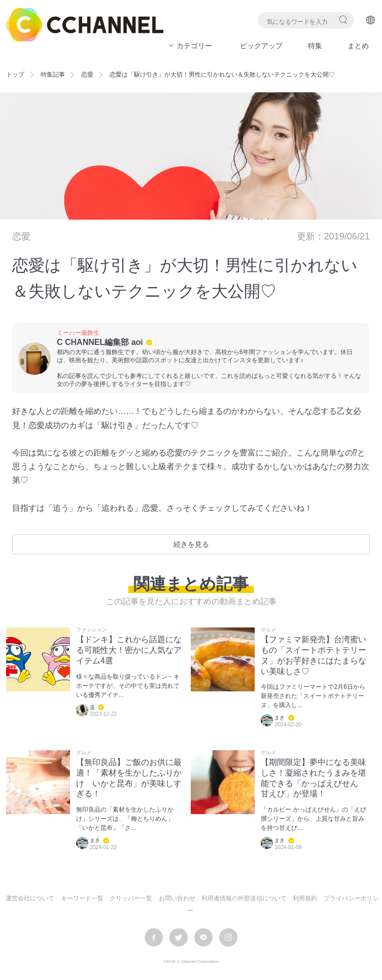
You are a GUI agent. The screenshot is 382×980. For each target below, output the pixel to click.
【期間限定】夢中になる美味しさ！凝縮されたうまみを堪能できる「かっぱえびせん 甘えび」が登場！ (314, 778)
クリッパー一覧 (131, 898)
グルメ (268, 630)
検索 (343, 20)
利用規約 (305, 898)
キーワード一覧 (82, 898)
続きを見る (191, 544)
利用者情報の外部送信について (244, 898)
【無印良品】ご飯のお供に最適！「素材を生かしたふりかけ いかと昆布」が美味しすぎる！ (129, 778)
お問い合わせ (177, 898)
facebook (154, 937)
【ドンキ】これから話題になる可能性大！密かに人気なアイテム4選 (129, 650)
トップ (15, 75)
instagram (228, 937)
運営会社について (30, 898)
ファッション (91, 630)
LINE (203, 937)
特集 (315, 46)
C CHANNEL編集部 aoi (100, 342)
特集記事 (53, 75)
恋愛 (87, 75)
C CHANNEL (85, 25)
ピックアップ (261, 46)
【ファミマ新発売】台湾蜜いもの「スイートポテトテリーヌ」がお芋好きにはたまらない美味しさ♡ (314, 655)
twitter (179, 937)
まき (280, 718)
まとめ (358, 46)
